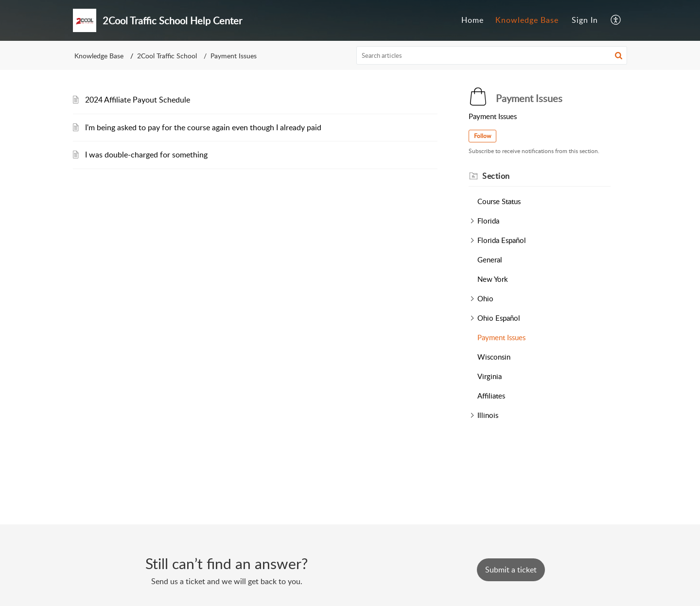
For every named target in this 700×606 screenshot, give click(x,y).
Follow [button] (482, 136)
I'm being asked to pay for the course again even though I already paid (203, 127)
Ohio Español (499, 318)
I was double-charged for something (146, 155)
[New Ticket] (511, 570)
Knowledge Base (99, 56)
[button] (616, 20)
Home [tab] (472, 20)
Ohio (485, 298)
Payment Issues (501, 337)
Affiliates (491, 396)
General (490, 260)
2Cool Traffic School (167, 56)
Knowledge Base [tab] (527, 20)
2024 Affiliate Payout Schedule (138, 100)
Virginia (490, 376)
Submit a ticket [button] (511, 570)
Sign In (585, 20)
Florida (488, 221)
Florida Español (502, 240)
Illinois (488, 415)
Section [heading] (496, 176)
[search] (492, 55)
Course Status (499, 201)
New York (493, 279)
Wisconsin (494, 357)
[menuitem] (585, 20)
